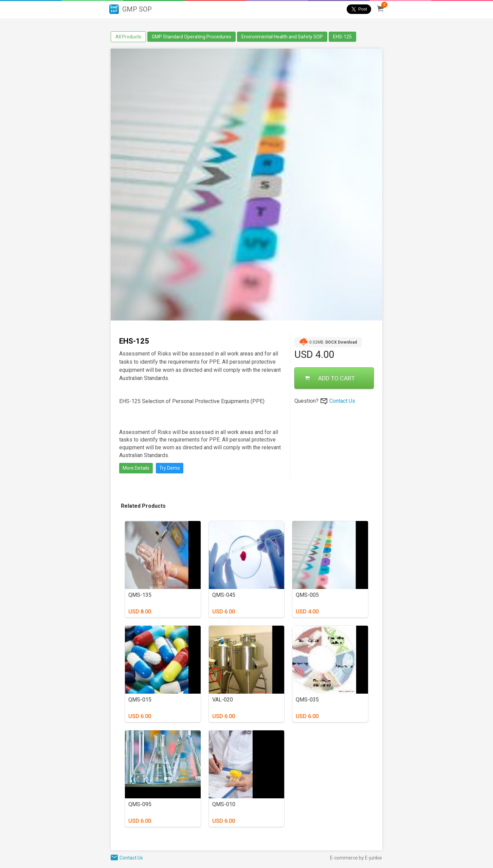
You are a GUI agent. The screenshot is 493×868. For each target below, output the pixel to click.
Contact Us (342, 401)
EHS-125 (342, 37)
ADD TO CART (330, 378)
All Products (128, 37)
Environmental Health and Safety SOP (282, 37)
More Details (136, 468)
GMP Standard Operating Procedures (191, 37)
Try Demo (170, 468)
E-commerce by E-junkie (356, 858)
